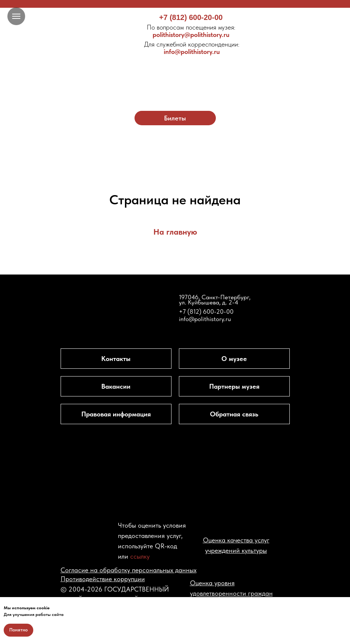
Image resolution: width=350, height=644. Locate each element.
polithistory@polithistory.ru (191, 31)
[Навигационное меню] (16, 16)
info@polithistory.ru (192, 48)
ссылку (140, 556)
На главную (175, 232)
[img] (175, 73)
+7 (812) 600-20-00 (191, 17)
